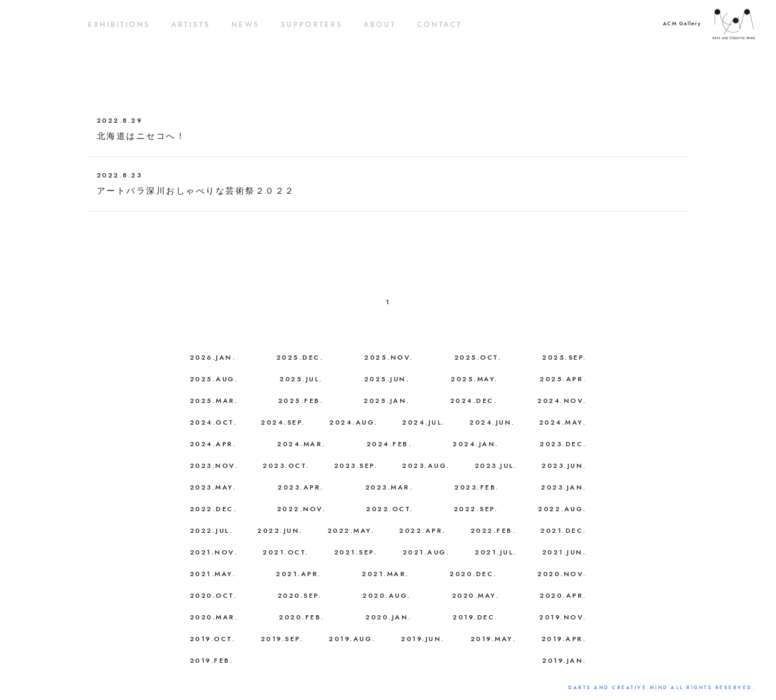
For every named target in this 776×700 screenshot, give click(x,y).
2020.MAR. (214, 617)
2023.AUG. (426, 466)
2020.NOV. (562, 574)
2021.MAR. (386, 574)
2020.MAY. (476, 596)
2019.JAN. (564, 661)
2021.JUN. (564, 552)
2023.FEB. (477, 487)
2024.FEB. (390, 444)
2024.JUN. (492, 422)
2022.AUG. (562, 509)
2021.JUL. (496, 552)
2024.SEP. (283, 422)
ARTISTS (191, 25)
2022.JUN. (280, 531)
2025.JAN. (387, 401)
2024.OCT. (214, 422)
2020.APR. (563, 596)
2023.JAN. (564, 487)
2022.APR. (423, 531)
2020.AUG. (387, 596)
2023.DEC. (563, 444)
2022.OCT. (390, 509)
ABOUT (380, 25)
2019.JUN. (423, 639)
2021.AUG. (426, 552)
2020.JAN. (389, 617)
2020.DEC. (473, 574)
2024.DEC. (474, 401)
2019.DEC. (475, 617)
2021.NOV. (214, 552)
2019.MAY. (493, 639)
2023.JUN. (564, 466)
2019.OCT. (213, 639)
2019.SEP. (282, 639)
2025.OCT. (478, 358)
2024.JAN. (476, 444)
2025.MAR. (214, 401)
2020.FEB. (302, 617)
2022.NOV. (302, 509)
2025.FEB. (301, 401)
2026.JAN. (213, 358)
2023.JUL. (496, 466)
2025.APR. (563, 379)
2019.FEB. (212, 661)
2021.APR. (299, 574)
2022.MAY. (351, 531)
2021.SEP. (356, 552)
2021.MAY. (213, 574)
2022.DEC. (214, 509)
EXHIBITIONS (119, 25)
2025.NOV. (389, 358)
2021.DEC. (564, 531)
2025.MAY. (475, 379)
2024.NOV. (562, 401)
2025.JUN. (387, 379)
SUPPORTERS (312, 25)
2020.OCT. (214, 596)
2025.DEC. (300, 358)
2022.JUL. (212, 531)
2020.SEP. (300, 596)
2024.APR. (213, 444)
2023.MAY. (213, 487)
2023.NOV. (214, 466)
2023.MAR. (390, 487)
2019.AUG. (352, 639)
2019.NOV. (563, 617)
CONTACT (440, 25)
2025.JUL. (301, 379)
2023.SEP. (356, 466)
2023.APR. (301, 487)
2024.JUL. (424, 422)
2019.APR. (564, 639)
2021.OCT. (286, 552)
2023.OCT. (286, 466)
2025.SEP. (564, 358)
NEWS (246, 25)
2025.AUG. (214, 379)
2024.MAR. (301, 444)
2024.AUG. (354, 422)
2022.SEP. (476, 509)
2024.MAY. (563, 422)
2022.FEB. (493, 531)
